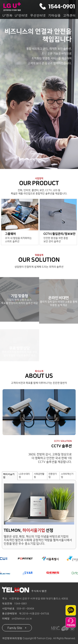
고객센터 (69, 15)
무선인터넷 (38, 15)
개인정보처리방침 (12, 638)
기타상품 (54, 15)
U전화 (7, 15)
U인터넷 (21, 15)
